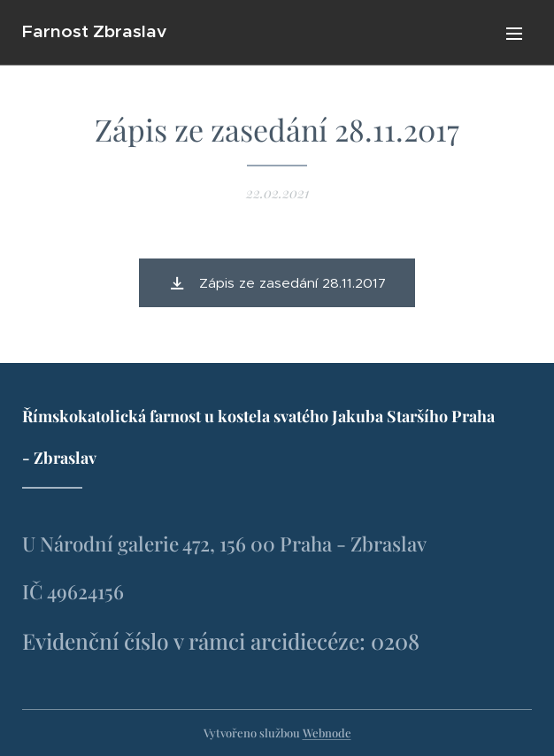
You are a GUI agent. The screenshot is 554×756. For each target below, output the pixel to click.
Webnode (327, 733)
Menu (514, 34)
